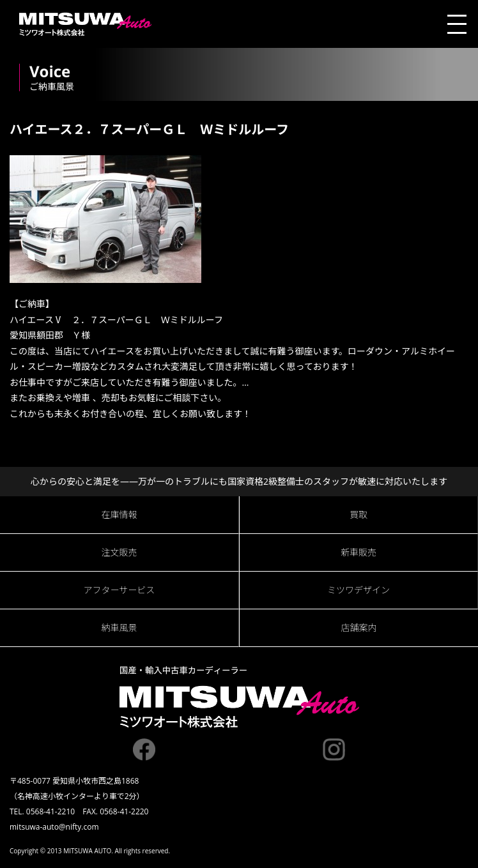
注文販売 (119, 552)
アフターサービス (119, 590)
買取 (358, 514)
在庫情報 (119, 514)
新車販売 (358, 552)
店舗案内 (359, 628)
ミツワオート (85, 24)
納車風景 (119, 628)
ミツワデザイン (358, 590)
